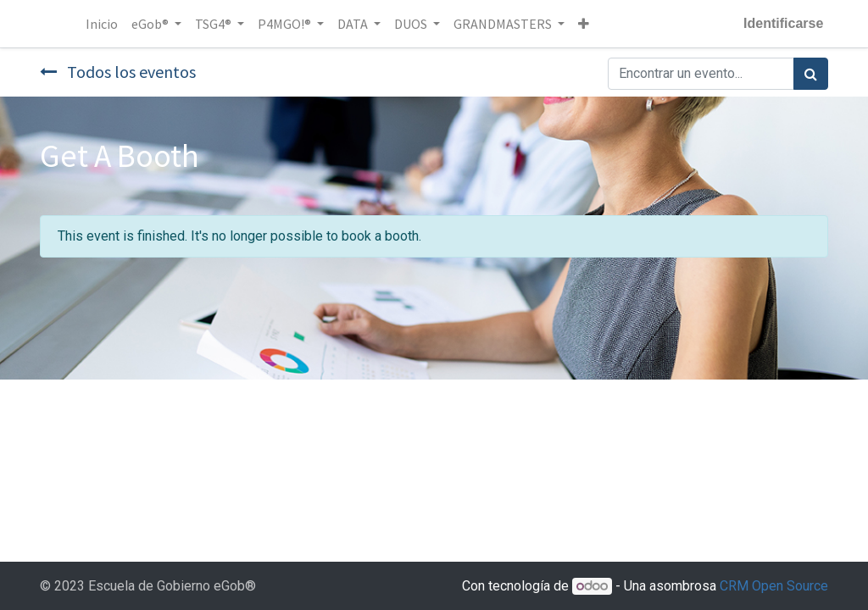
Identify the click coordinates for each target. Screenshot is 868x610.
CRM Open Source (774, 586)
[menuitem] (103, 24)
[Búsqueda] (811, 74)
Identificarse (782, 23)
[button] (585, 24)
